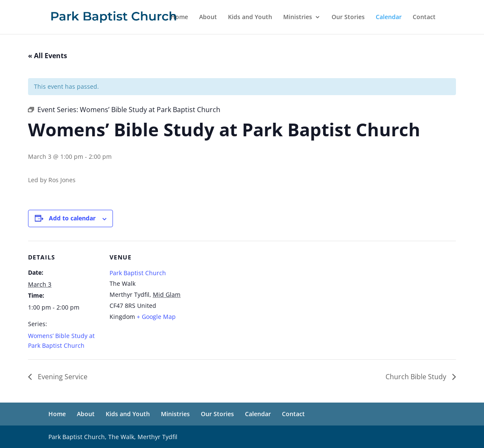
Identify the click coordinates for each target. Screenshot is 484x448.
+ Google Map (156, 317)
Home (179, 17)
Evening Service (62, 377)
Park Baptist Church (138, 273)
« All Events (48, 56)
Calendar (389, 17)
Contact (424, 17)
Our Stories (348, 17)
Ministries (298, 17)
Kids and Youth (250, 17)
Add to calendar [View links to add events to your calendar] (72, 218)
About (208, 17)
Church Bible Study (417, 377)
